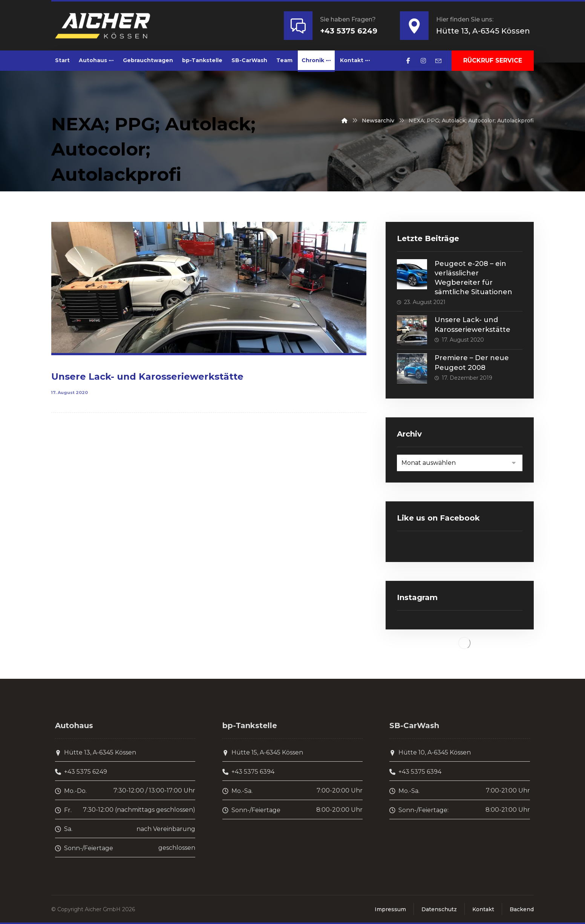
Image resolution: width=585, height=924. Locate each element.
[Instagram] (423, 61)
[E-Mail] (438, 61)
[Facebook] (408, 61)
